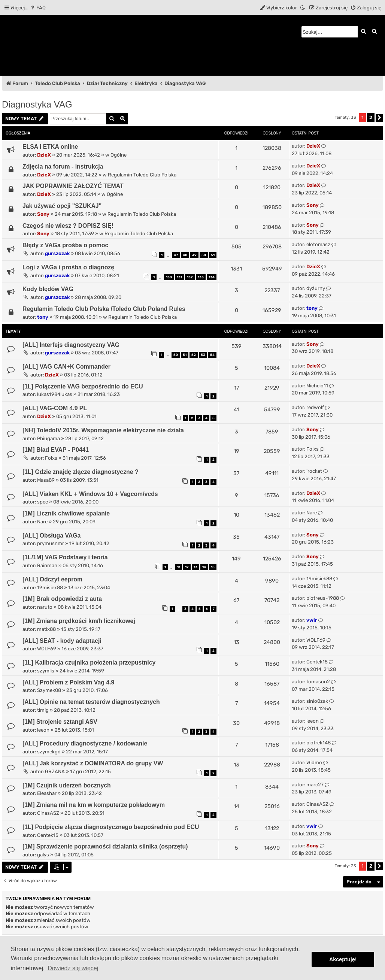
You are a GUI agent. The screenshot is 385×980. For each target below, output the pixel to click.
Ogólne (119, 155)
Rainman (47, 565)
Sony (43, 214)
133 (201, 277)
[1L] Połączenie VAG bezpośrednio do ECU (83, 386)
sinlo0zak (317, 701)
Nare (42, 522)
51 (213, 255)
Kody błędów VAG (48, 289)
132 (190, 277)
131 (179, 277)
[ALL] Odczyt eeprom (52, 579)
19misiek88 (50, 588)
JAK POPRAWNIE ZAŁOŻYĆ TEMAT (73, 186)
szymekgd (49, 752)
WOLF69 (47, 649)
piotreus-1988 (323, 598)
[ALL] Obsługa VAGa (51, 536)
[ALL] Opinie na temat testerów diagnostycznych (91, 702)
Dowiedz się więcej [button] (73, 968)
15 (213, 567)
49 (194, 255)
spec (43, 502)
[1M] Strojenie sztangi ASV (60, 722)
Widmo (314, 763)
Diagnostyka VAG (37, 104)
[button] (379, 118)
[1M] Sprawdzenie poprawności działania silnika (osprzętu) (105, 846)
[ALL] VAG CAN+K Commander (66, 367)
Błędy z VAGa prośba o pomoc (65, 245)
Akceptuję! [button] (343, 959)
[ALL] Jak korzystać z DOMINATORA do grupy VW (93, 763)
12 (187, 567)
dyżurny (316, 288)
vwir (312, 620)
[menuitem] (38, 8)
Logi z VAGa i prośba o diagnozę (68, 267)
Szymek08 (49, 690)
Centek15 (317, 662)
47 (176, 255)
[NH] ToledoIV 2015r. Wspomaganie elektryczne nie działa (103, 430)
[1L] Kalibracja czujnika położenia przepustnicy (89, 663)
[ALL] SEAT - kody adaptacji (62, 641)
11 (179, 567)
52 (194, 355)
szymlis (46, 671)
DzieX (44, 155)
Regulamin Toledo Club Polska (142, 175)
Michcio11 (317, 386)
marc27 (315, 785)
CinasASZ (48, 813)
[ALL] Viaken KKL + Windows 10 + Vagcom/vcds (90, 494)
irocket (314, 471)
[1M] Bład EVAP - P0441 (56, 450)
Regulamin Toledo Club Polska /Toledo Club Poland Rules (104, 309)
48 (185, 255)
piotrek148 (319, 743)
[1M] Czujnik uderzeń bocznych (67, 785)
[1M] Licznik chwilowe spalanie (66, 513)
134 (212, 277)
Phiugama (48, 438)
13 (195, 567)
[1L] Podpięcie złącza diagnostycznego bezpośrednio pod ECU (111, 827)
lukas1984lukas (55, 394)
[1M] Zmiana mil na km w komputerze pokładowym (94, 805)
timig (43, 710)
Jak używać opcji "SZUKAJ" (62, 206)
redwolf (315, 407)
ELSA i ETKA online (50, 147)
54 (212, 355)
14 (204, 567)
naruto (45, 607)
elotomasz (318, 244)
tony (43, 317)
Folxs (51, 458)
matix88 (46, 629)
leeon (43, 730)
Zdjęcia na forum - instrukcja (63, 167)
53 (203, 355)
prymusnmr (51, 543)
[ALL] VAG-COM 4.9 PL (55, 408)
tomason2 (318, 682)
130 (169, 277)
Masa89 (46, 480)
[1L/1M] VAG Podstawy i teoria (65, 557)
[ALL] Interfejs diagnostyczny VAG (71, 345)
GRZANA (55, 772)
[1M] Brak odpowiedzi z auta (62, 599)
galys (43, 855)
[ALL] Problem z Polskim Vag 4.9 (68, 682)
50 (204, 255)
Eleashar (47, 793)
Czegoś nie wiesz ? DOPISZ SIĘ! (68, 226)
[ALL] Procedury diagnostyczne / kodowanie (85, 743)
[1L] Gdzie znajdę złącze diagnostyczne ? (81, 472)
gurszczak (57, 253)
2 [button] (371, 117)
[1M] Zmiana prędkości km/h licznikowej (79, 621)
